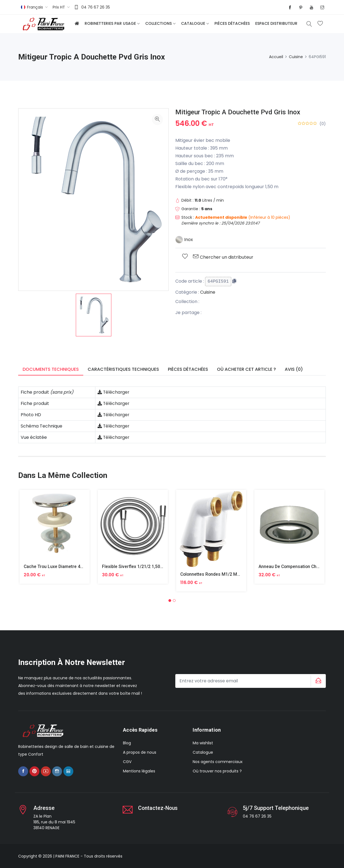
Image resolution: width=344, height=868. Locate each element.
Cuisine (296, 57)
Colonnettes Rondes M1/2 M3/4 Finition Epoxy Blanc (233, 574)
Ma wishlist (203, 743)
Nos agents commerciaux (218, 762)
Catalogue (193, 23)
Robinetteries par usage (110, 23)
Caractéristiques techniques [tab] (123, 369)
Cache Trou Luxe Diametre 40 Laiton (61, 567)
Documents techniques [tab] (51, 369)
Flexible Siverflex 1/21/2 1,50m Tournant (143, 567)
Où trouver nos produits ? (217, 771)
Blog (127, 743)
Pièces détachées (232, 23)
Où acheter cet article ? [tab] (246, 369)
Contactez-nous (159, 808)
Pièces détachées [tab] (188, 369)
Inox (184, 240)
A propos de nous (140, 752)
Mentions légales (139, 771)
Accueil (276, 57)
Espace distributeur (276, 23)
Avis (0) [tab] (294, 369)
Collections (158, 23)
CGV (127, 762)
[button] (170, 600)
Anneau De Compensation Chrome (294, 567)
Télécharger (114, 392)
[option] (94, 315)
